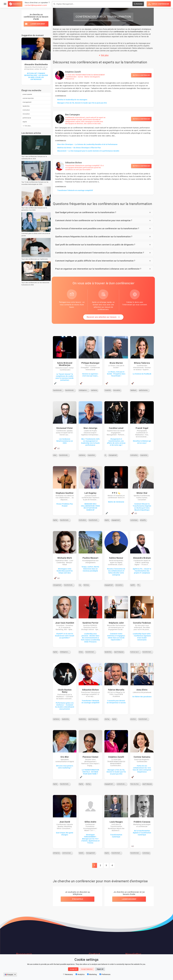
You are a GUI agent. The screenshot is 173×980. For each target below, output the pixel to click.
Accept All (73, 969)
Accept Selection (87, 969)
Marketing (92, 974)
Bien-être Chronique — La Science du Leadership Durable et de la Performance (87, 144)
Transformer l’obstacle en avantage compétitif (75, 190)
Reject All (100, 969)
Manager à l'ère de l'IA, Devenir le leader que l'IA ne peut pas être (82, 103)
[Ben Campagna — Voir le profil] (103, 133)
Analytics (80, 974)
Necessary (68, 974)
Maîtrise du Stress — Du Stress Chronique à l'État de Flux (79, 148)
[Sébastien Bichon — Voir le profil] (103, 177)
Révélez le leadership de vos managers (72, 100)
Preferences (105, 974)
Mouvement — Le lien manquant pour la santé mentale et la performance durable (88, 151)
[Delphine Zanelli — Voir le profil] (103, 88)
